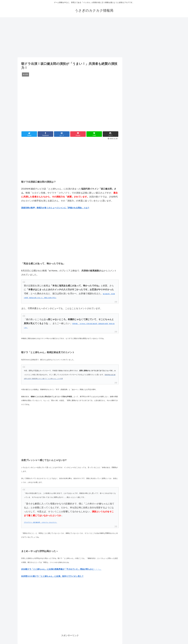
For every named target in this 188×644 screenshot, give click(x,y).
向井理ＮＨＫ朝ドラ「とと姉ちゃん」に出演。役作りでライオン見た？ (52, 576)
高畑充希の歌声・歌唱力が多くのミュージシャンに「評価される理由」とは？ (55, 208)
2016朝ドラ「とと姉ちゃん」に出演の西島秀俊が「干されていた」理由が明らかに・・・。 (61, 569)
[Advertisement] (94, 37)
